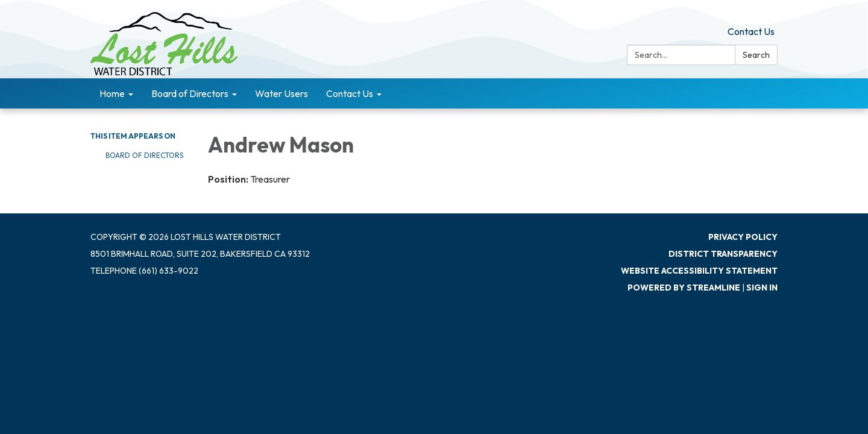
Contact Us (751, 31)
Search (756, 55)
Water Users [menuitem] (281, 93)
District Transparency (723, 254)
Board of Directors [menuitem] (190, 93)
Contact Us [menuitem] (350, 93)
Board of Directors (144, 155)
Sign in (762, 288)
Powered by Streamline (684, 288)
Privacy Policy (743, 237)
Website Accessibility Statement (699, 271)
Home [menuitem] (112, 93)
